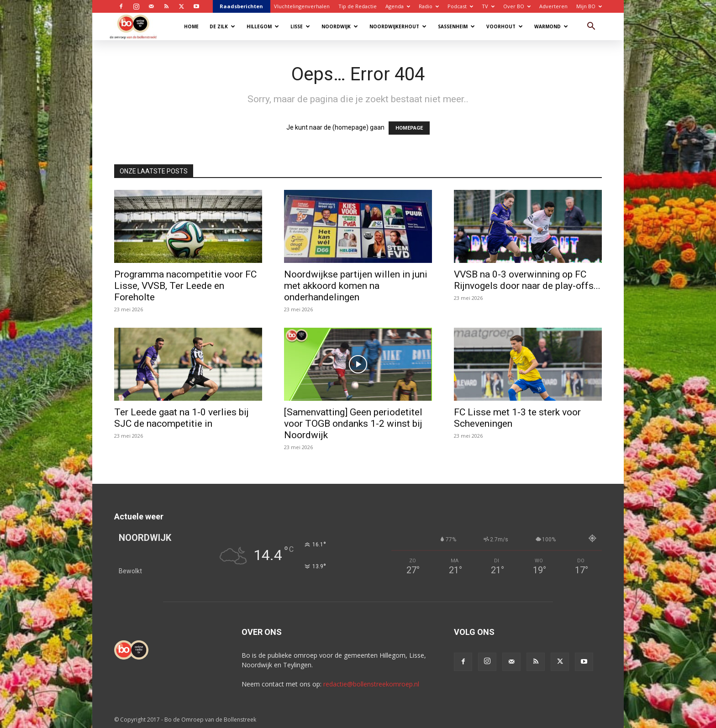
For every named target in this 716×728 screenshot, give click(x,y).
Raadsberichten (241, 6)
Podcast (460, 6)
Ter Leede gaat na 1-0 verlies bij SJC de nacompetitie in (182, 418)
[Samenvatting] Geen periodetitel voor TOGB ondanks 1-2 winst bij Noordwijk (353, 424)
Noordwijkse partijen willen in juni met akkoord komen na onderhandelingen (356, 286)
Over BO (517, 6)
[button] (591, 27)
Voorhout (505, 26)
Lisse (300, 26)
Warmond (551, 26)
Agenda (398, 6)
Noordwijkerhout (398, 26)
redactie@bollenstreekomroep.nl (371, 684)
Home (191, 26)
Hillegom (263, 26)
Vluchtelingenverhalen (302, 6)
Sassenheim (456, 26)
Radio (429, 6)
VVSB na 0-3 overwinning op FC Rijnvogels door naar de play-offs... (527, 280)
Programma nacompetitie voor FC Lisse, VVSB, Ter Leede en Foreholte (185, 286)
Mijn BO (589, 6)
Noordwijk (340, 26)
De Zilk (222, 26)
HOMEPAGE (409, 128)
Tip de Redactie (358, 6)
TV (488, 6)
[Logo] (138, 26)
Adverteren (553, 6)
